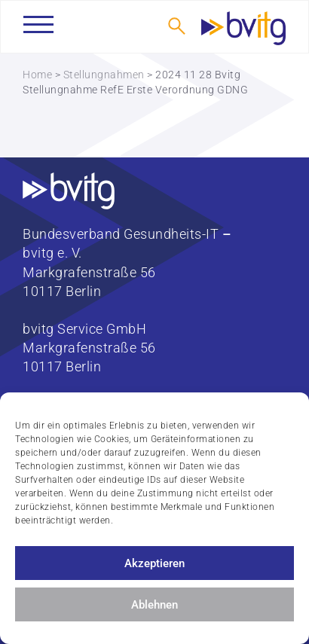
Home (37, 75)
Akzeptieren (154, 563)
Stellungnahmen (104, 75)
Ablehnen (154, 605)
